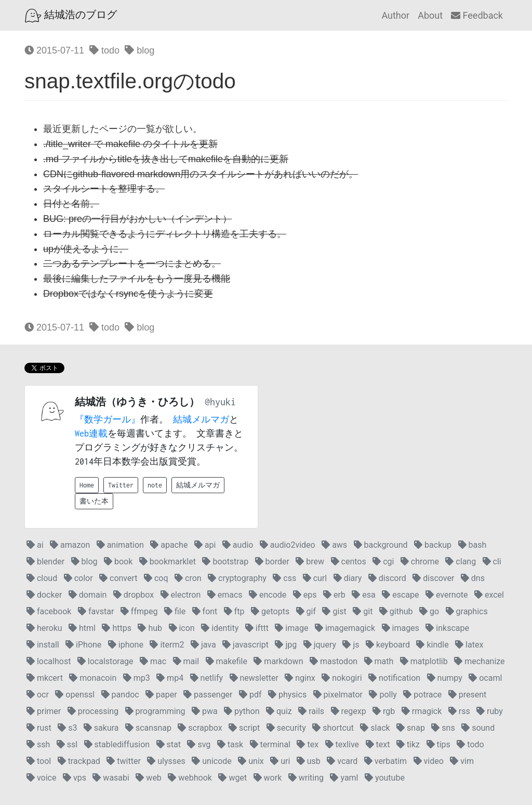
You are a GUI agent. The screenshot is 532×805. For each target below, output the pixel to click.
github (396, 611)
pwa (205, 711)
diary (348, 578)
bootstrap (225, 562)
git (363, 611)
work (268, 778)
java (203, 645)
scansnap (148, 728)
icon (182, 628)
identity (220, 628)
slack (375, 728)
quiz (279, 711)
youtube (385, 778)
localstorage (105, 661)
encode (268, 595)
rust (39, 728)
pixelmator (338, 695)
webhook (190, 778)
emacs (225, 595)
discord (387, 578)
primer (44, 711)
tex (308, 744)
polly (383, 695)
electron (181, 595)
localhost (49, 661)
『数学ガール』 (108, 419)
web (148, 778)
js (351, 645)
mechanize (479, 661)
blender (45, 562)
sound (478, 728)
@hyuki (220, 402)
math (379, 661)
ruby (490, 711)
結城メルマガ (201, 419)
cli (492, 562)
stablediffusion (117, 744)
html (82, 628)
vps (75, 778)
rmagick (422, 711)
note (155, 485)
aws (334, 545)
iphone (126, 645)
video (429, 761)
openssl (75, 695)
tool (39, 761)
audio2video (288, 545)
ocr (38, 695)
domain (88, 595)
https (117, 628)
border (272, 562)
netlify (207, 678)
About (430, 15)
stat (169, 744)
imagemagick (345, 628)
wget (232, 778)
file (175, 611)
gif (306, 611)
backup (433, 545)
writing (306, 778)
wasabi (111, 778)
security (286, 728)
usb (309, 761)
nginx (300, 678)
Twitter (121, 485)
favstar (96, 611)
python (242, 711)
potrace (422, 695)
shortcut (333, 728)
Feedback (477, 15)
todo (104, 50)
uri (280, 761)
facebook (49, 611)
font (205, 611)
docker (44, 595)
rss (459, 711)
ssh (38, 744)
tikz (408, 744)
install (43, 645)
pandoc (120, 695)
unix (251, 761)
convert (118, 578)
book (118, 562)
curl (315, 578)
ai (35, 545)
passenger (208, 695)
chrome (420, 562)
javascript (245, 645)
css (284, 578)
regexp (349, 711)
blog (139, 50)
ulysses (166, 761)
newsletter (254, 678)
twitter (124, 761)
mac (153, 661)
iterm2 (167, 645)
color (78, 578)
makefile (227, 661)
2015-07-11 (54, 50)
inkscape (447, 628)
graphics (467, 611)
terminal (270, 744)
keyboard (388, 645)
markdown (278, 661)
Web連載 (91, 433)
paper (161, 695)
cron (188, 578)
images (401, 628)
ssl (67, 744)
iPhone (83, 645)
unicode (212, 761)
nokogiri (342, 678)
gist (334, 611)
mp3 (137, 678)
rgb (384, 711)
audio (238, 545)
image (291, 628)
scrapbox (200, 728)
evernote (447, 595)
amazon (70, 545)
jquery (320, 645)
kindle (432, 645)
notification (394, 678)
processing (93, 711)
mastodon (334, 661)
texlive (342, 744)
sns (443, 728)
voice (41, 778)
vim (462, 761)
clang (461, 562)
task (230, 744)
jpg (286, 645)
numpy (445, 678)
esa (363, 595)
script (244, 728)
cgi (383, 562)
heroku (44, 628)
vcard (342, 761)
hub (150, 628)
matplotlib (424, 661)
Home (87, 485)
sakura (101, 728)
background (381, 545)
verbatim (385, 761)
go (429, 611)
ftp (234, 611)
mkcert (45, 678)
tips (438, 744)
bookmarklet (168, 562)
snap (411, 728)
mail (186, 661)
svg (199, 744)
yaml (344, 778)
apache (169, 545)
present (468, 695)
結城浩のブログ (71, 16)
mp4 (170, 678)
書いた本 (94, 501)
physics (287, 695)
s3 (67, 728)
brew (310, 562)
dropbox (134, 595)
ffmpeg (139, 611)
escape (400, 595)
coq (156, 578)
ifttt (257, 628)
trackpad (79, 761)
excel (489, 595)
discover (433, 578)
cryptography (237, 578)
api (205, 545)
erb (334, 595)
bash (473, 545)
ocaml (485, 678)
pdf (250, 695)
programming (155, 711)
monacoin (93, 678)
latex (469, 645)
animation (120, 545)
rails (311, 711)
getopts (270, 611)
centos (349, 562)
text (378, 744)
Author (395, 15)
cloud (42, 578)
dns (473, 578)
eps (305, 595)
